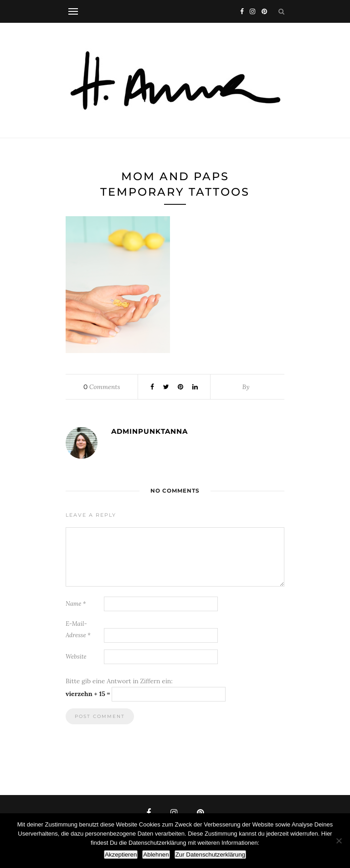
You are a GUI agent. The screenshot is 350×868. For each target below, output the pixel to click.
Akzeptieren (121, 855)
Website (76, 657)
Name (76, 604)
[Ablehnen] (339, 841)
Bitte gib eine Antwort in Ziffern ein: (119, 681)
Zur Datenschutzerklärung (210, 855)
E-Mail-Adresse (78, 629)
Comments (102, 387)
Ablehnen (156, 855)
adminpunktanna (149, 431)
